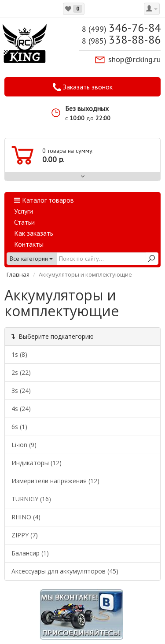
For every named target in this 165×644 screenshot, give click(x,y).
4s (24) (21, 409)
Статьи (24, 222)
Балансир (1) (30, 553)
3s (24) (21, 390)
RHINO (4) (26, 517)
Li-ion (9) (24, 445)
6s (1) (19, 427)
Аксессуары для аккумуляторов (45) (65, 571)
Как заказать (34, 233)
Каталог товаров (44, 200)
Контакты (29, 244)
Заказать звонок (83, 87)
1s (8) (19, 354)
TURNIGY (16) (31, 499)
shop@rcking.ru (134, 59)
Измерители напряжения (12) (55, 481)
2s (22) (21, 372)
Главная (18, 274)
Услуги (24, 211)
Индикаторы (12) (37, 463)
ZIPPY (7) (25, 535)
